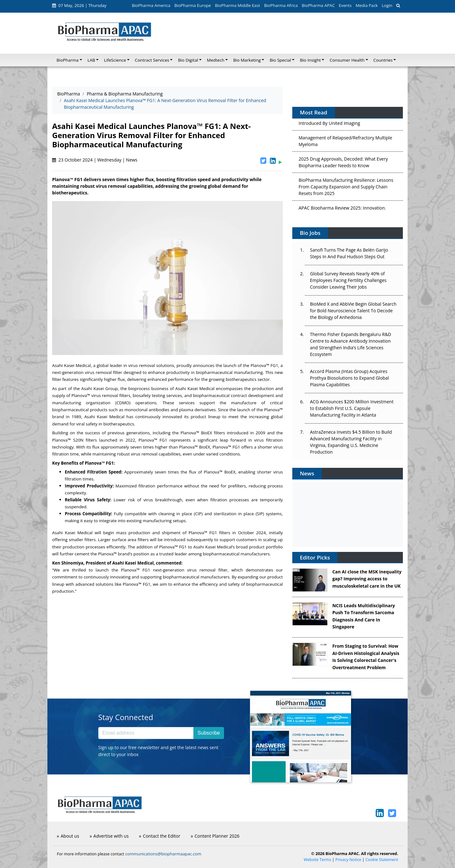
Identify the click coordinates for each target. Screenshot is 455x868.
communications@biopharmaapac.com (163, 854)
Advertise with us (109, 836)
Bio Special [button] (280, 60)
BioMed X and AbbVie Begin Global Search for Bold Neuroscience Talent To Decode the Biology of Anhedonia (353, 311)
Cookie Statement (382, 860)
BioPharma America (151, 5)
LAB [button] (91, 60)
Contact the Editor (160, 836)
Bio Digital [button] (188, 60)
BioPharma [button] (68, 60)
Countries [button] (383, 60)
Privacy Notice (348, 860)
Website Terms (317, 860)
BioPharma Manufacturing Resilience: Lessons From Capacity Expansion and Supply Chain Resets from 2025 (346, 188)
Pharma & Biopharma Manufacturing (125, 94)
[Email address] (146, 733)
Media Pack (367, 5)
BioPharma (69, 94)
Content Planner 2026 (215, 836)
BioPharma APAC (318, 5)
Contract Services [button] (152, 60)
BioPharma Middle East (237, 5)
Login (387, 5)
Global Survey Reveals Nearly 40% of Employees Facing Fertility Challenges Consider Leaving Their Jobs (348, 280)
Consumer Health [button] (347, 60)
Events (345, 5)
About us (68, 836)
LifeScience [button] (115, 60)
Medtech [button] (216, 60)
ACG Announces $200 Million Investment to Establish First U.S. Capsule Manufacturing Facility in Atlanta (352, 408)
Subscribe (209, 733)
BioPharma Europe (193, 5)
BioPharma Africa (281, 5)
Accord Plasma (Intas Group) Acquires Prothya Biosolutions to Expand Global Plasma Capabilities (349, 378)
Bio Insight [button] (310, 60)
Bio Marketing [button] (247, 60)
